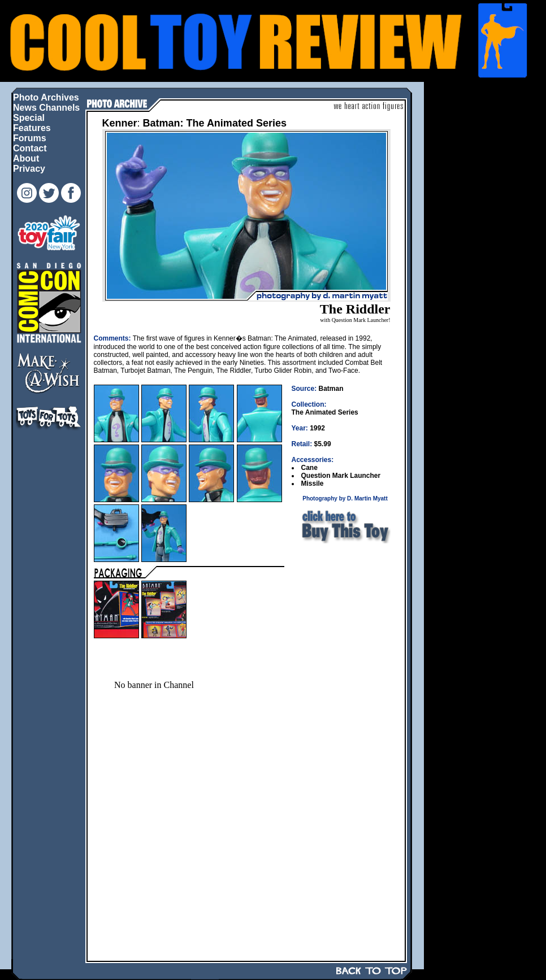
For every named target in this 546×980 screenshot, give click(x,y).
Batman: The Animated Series (215, 123)
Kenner (120, 123)
